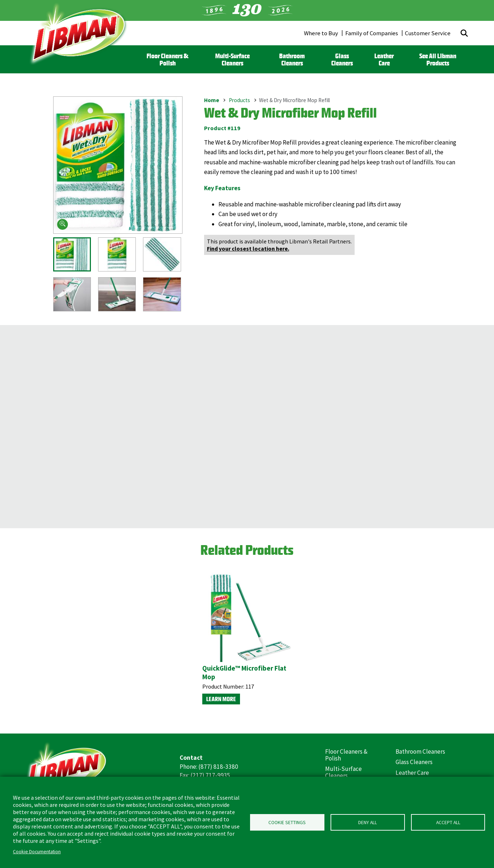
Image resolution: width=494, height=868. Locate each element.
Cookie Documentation (37, 852)
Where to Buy (321, 33)
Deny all (368, 823)
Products (239, 100)
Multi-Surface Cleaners (232, 59)
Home (212, 100)
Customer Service (428, 33)
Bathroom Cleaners (292, 59)
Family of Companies (372, 33)
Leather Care (384, 59)
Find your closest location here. (248, 248)
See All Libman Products (438, 59)
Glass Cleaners (342, 59)
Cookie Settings (287, 823)
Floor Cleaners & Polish (167, 59)
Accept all (448, 823)
